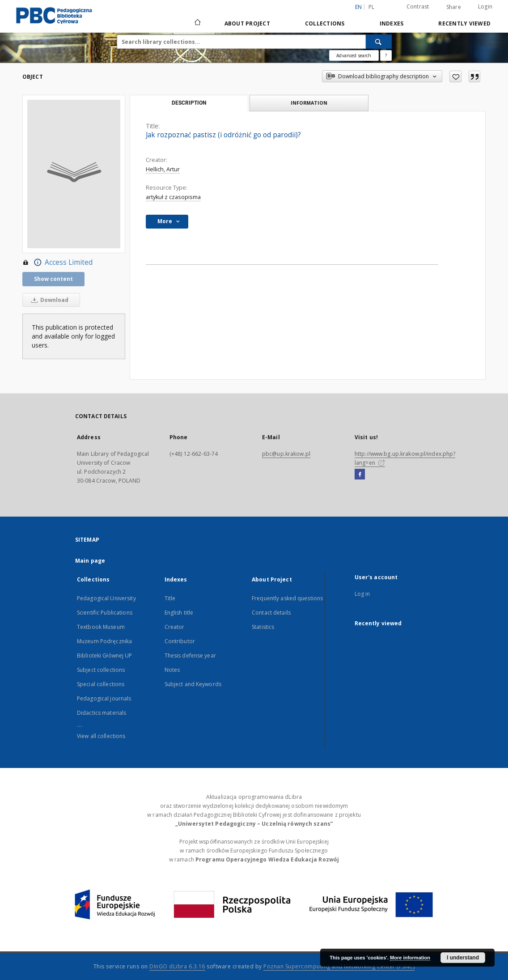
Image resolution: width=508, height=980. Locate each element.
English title (179, 613)
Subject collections (101, 670)
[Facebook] (360, 475)
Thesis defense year (190, 655)
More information (410, 958)
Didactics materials (102, 713)
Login (485, 6)
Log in (362, 594)
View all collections (101, 736)
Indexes (392, 23)
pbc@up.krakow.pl (286, 454)
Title (170, 598)
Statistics (263, 627)
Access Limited (57, 263)
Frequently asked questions (287, 598)
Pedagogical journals (104, 698)
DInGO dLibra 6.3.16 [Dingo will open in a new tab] (177, 966)
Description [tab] (189, 103)
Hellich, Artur (163, 169)
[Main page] (197, 23)
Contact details (271, 613)
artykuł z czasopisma (173, 197)
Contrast (418, 6)
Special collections (101, 684)
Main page (90, 561)
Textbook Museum (101, 627)
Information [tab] (309, 103)
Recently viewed (464, 23)
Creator (175, 627)
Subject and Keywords (193, 684)
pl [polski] (372, 7)
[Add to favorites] (455, 76)
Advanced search (354, 55)
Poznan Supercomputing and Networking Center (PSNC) (339, 966)
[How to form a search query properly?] (386, 55)
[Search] (379, 42)
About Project (247, 23)
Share (454, 7)
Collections (325, 23)
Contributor (180, 641)
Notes (172, 670)
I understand (463, 958)
